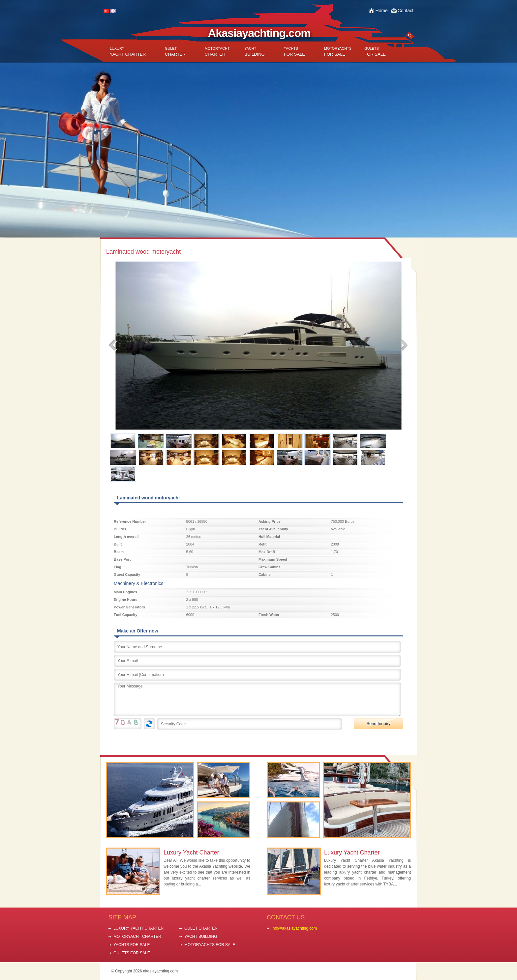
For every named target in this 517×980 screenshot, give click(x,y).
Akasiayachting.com (259, 33)
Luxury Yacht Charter (191, 853)
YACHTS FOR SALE (132, 945)
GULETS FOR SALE (132, 953)
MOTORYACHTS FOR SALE (210, 945)
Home (381, 11)
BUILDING (254, 52)
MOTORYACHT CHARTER (137, 937)
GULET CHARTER (201, 928)
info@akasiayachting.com (294, 928)
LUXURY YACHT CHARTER (138, 928)
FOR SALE (294, 52)
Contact (406, 11)
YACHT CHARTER (128, 52)
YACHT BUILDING (201, 937)
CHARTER (175, 52)
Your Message (257, 699)
